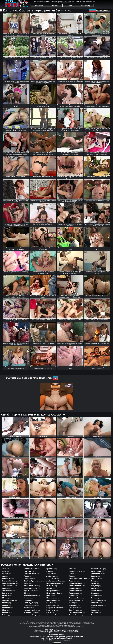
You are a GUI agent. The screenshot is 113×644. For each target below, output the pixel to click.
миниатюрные (52, 598)
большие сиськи (8, 583)
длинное (106, 11)
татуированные (97, 600)
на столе (50, 603)
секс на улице (74, 615)
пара (71, 576)
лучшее (92, 11)
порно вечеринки (76, 583)
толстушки (95, 603)
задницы (28, 600)
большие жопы (8, 581)
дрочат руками (30, 591)
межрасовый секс (53, 593)
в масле (5, 598)
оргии (71, 569)
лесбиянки (51, 576)
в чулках (5, 612)
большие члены (8, 586)
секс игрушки (74, 610)
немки (49, 612)
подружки (73, 581)
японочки (95, 615)
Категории (39, 6)
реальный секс (75, 598)
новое (99, 11)
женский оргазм (30, 595)
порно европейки (76, 586)
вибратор (5, 615)
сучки (93, 598)
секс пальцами (97, 569)
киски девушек (30, 605)
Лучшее (55, 6)
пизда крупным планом (78, 578)
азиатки (5, 574)
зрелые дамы (29, 603)
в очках (5, 603)
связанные (73, 605)
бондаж (5, 588)
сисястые (95, 578)
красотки (50, 569)
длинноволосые (30, 586)
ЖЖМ (4, 571)
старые (94, 593)
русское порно (74, 600)
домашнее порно (31, 588)
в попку (5, 605)
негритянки (51, 610)
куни (48, 571)
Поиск (70, 6)
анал (4, 576)
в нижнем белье (8, 600)
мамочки (50, 586)
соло (93, 581)
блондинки (6, 578)
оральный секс (53, 615)
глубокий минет (30, 574)
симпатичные (97, 574)
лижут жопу (51, 578)
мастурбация (52, 591)
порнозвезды (74, 593)
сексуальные (96, 571)
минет (49, 595)
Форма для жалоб (56, 634)
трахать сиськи (97, 605)
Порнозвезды (86, 6)
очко (71, 574)
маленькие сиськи (54, 583)
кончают (27, 608)
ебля (26, 593)
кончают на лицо (31, 610)
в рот (4, 610)
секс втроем (74, 608)
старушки (95, 591)
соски (93, 583)
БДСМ (4, 569)
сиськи (94, 576)
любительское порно (55, 581)
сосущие (95, 586)
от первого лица (75, 571)
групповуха (29, 578)
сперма (94, 588)
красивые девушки (32, 615)
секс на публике (75, 612)
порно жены (74, 588)
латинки (50, 574)
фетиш (94, 608)
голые (26, 576)
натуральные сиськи (55, 608)
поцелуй (72, 595)
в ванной (5, 595)
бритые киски (7, 591)
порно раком (74, 591)
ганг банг (28, 571)
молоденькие (52, 600)
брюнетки (5, 593)
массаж (49, 588)
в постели (6, 608)
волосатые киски (31, 569)
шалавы (94, 612)
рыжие (71, 603)
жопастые (28, 598)
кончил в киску (30, 612)
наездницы (51, 605)
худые (94, 610)
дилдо (27, 583)
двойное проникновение (34, 581)
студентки (95, 595)
